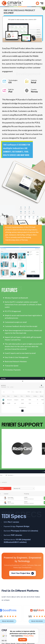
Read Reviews (10, 621)
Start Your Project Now (23, 573)
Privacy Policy (29, 636)
